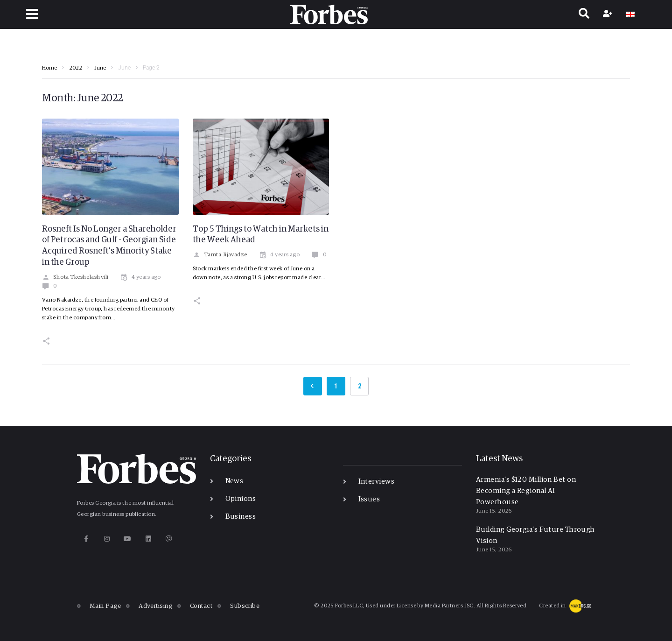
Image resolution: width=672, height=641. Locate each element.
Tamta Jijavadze (220, 255)
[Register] (609, 14)
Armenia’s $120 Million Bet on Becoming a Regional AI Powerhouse (526, 491)
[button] (32, 14)
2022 (76, 68)
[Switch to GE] (630, 14)
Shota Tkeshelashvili (75, 277)
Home (49, 68)
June (100, 68)
